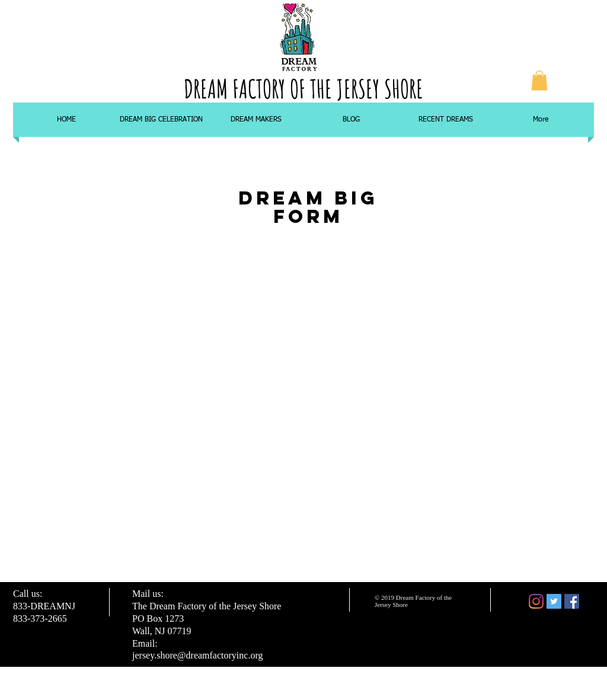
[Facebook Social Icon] (572, 601)
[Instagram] (536, 601)
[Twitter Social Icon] (554, 601)
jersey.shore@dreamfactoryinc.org (197, 655)
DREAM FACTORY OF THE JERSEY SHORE (303, 89)
